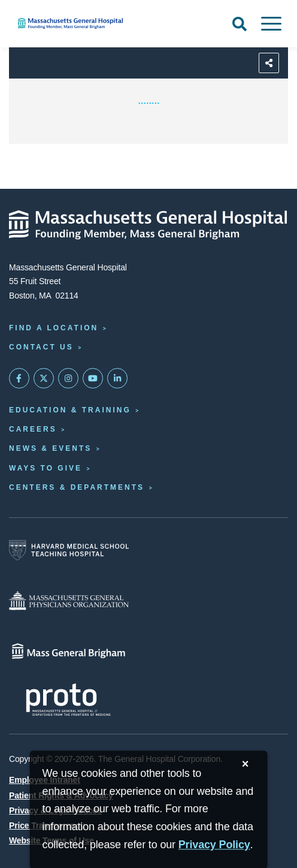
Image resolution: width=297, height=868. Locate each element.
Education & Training (70, 410)
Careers (33, 429)
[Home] (99, 23)
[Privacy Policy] (214, 845)
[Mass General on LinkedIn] (117, 378)
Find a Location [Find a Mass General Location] (54, 328)
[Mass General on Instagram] (68, 378)
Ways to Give (46, 468)
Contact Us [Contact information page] (41, 347)
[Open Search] (240, 24)
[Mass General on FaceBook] (19, 378)
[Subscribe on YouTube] (93, 378)
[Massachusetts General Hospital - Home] (148, 225)
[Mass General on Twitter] (44, 378)
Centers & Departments (77, 487)
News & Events (50, 448)
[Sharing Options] (269, 63)
